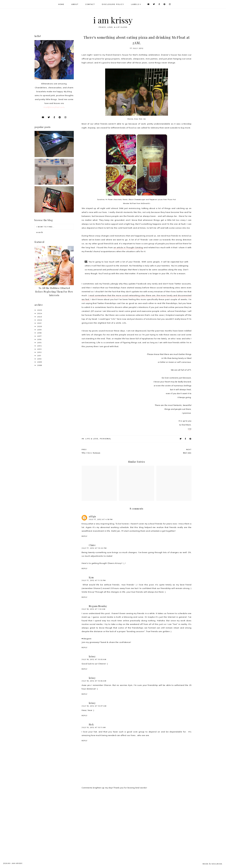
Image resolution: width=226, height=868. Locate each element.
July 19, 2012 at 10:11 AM (94, 727)
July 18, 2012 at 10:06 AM (94, 681)
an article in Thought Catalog (128, 247)
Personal (106, 439)
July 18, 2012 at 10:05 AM (94, 659)
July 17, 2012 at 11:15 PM (94, 580)
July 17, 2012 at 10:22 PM (94, 548)
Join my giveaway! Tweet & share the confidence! (106, 642)
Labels (136, 4)
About (75, 4)
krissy (92, 656)
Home (62, 4)
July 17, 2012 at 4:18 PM (101, 519)
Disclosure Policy (113, 4)
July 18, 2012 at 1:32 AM (94, 609)
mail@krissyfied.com (54, 107)
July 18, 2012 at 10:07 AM (94, 706)
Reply (85, 536)
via (190, 429)
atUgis (92, 516)
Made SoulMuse (212, 864)
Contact (91, 4)
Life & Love (92, 439)
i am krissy (113, 20)
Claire (92, 545)
